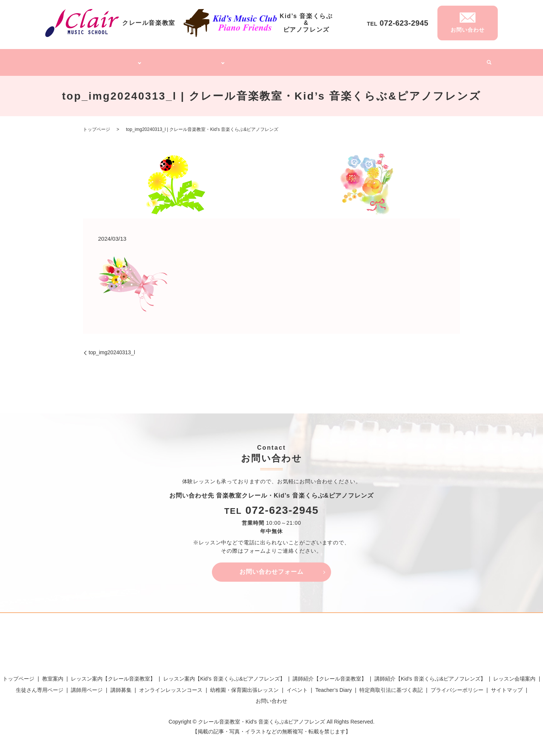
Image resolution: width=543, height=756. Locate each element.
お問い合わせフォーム (271, 568)
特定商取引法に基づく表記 (391, 685)
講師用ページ (87, 685)
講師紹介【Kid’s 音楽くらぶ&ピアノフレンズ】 (430, 675)
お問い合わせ (271, 696)
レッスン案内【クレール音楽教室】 (113, 675)
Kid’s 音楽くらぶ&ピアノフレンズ (188, 60)
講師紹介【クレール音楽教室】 (330, 675)
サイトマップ (507, 685)
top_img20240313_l (112, 348)
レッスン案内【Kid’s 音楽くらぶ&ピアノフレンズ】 (224, 675)
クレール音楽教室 (115, 60)
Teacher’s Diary (430, 60)
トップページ (72, 60)
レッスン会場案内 (514, 675)
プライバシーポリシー (457, 685)
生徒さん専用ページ (40, 685)
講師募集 (394, 60)
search (486, 60)
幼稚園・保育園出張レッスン (344, 60)
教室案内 (53, 675)
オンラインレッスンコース (271, 60)
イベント (467, 60)
